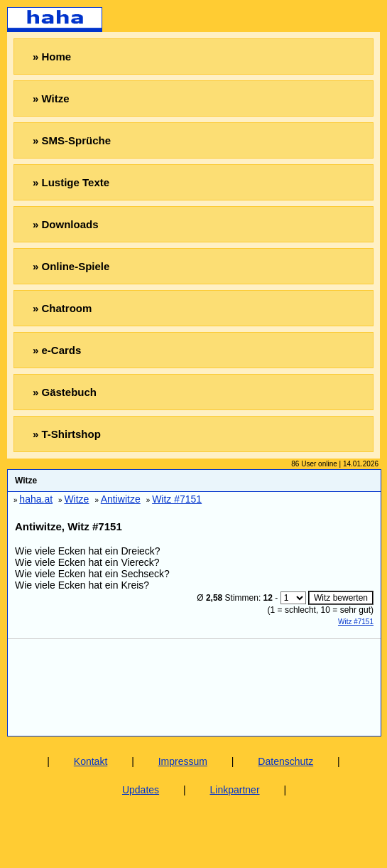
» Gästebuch (65, 392)
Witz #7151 (356, 622)
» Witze (51, 98)
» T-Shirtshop (67, 434)
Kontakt (91, 761)
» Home (52, 57)
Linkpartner (235, 790)
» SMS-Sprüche (72, 140)
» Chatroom (62, 308)
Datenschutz (285, 761)
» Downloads (66, 224)
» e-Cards (57, 350)
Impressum (183, 761)
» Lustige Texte (71, 182)
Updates (141, 790)
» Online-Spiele (71, 266)
